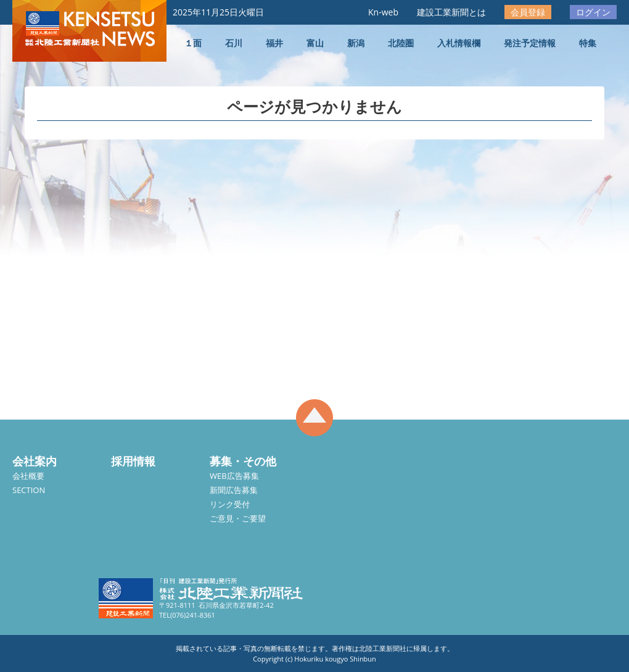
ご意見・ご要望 (238, 518)
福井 (274, 43)
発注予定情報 (530, 43)
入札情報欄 (459, 43)
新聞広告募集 (234, 490)
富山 (315, 43)
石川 (234, 43)
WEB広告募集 (234, 476)
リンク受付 (230, 504)
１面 (193, 43)
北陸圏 (401, 43)
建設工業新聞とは (451, 12)
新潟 (356, 43)
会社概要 (28, 476)
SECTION (29, 490)
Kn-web (383, 12)
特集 (588, 43)
